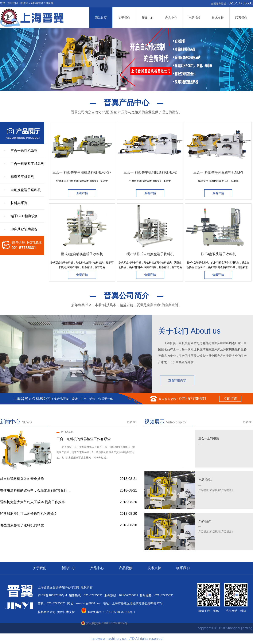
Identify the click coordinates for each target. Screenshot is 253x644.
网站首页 (101, 18)
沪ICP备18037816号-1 (120, 612)
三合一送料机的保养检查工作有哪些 (83, 439)
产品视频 (194, 18)
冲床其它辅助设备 (24, 229)
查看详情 (82, 193)
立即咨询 (230, 399)
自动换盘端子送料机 (26, 190)
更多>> (131, 422)
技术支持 (218, 18)
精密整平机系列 (22, 177)
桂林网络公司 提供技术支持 (56, 612)
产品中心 (171, 18)
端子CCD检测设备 (24, 216)
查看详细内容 (177, 380)
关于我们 (124, 18)
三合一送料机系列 (24, 151)
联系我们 (241, 18)
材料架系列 (19, 203)
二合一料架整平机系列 (27, 164)
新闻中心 (148, 18)
